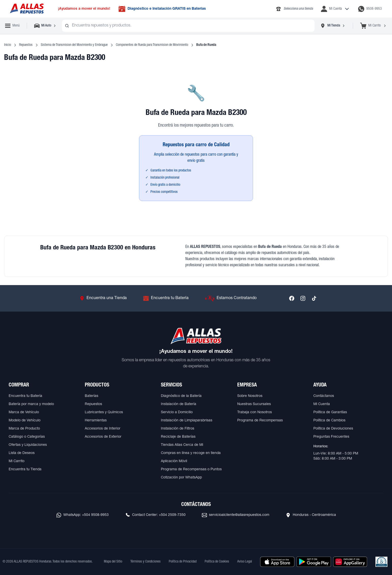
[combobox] (188, 26)
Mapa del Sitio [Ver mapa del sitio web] (113, 562)
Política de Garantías (330, 412)
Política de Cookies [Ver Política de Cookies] (217, 562)
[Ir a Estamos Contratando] (231, 298)
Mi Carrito (17, 461)
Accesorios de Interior (103, 429)
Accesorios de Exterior (103, 437)
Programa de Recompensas (260, 421)
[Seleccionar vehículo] (45, 26)
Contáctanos (324, 396)
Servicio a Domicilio (177, 412)
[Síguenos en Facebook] (292, 298)
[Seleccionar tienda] (333, 26)
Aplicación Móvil (174, 461)
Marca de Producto (24, 429)
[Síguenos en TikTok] (314, 298)
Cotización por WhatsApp (181, 478)
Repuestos (26, 45)
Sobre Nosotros (250, 396)
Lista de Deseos (22, 453)
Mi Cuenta (322, 404)
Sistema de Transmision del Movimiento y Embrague (74, 45)
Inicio (8, 45)
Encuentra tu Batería (25, 396)
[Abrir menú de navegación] (12, 26)
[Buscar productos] (67, 26)
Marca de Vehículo (24, 412)
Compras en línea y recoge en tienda (191, 453)
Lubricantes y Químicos (104, 412)
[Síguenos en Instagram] (303, 298)
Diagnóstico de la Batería (181, 396)
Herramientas (96, 421)
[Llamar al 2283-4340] (294, 9)
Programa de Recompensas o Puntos (191, 470)
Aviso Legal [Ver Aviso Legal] (245, 562)
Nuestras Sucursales (254, 404)
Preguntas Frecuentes (331, 437)
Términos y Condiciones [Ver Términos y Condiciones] (145, 562)
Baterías (92, 396)
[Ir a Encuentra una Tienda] (103, 298)
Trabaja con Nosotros (255, 412)
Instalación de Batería (179, 404)
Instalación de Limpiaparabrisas (187, 421)
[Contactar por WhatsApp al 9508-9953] (370, 9)
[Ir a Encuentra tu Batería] (166, 298)
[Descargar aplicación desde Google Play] (314, 562)
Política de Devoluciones (333, 429)
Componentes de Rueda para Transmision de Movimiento (152, 45)
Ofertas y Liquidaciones (28, 445)
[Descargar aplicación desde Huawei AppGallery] (350, 562)
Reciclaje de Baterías (178, 437)
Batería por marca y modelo (31, 404)
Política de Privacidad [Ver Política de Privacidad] (183, 562)
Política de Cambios (329, 421)
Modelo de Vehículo (25, 421)
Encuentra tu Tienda (25, 470)
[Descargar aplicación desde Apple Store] (277, 562)
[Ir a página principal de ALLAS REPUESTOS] (26, 9)
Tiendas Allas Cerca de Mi (182, 445)
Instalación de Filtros (178, 429)
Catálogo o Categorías (27, 437)
